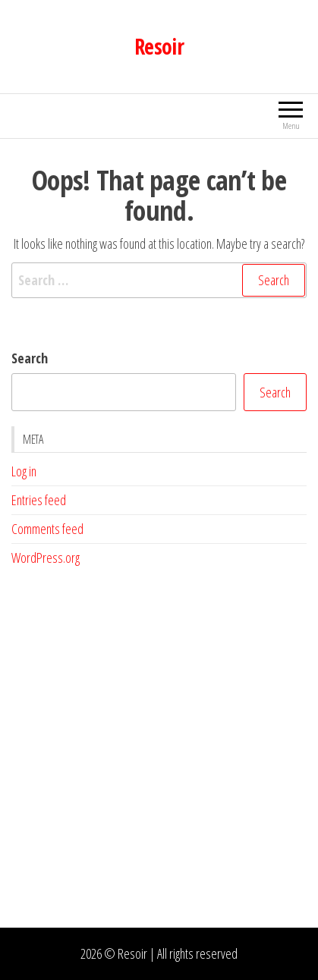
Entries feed (39, 500)
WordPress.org (46, 558)
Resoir (159, 46)
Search (30, 358)
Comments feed (47, 529)
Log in (24, 471)
